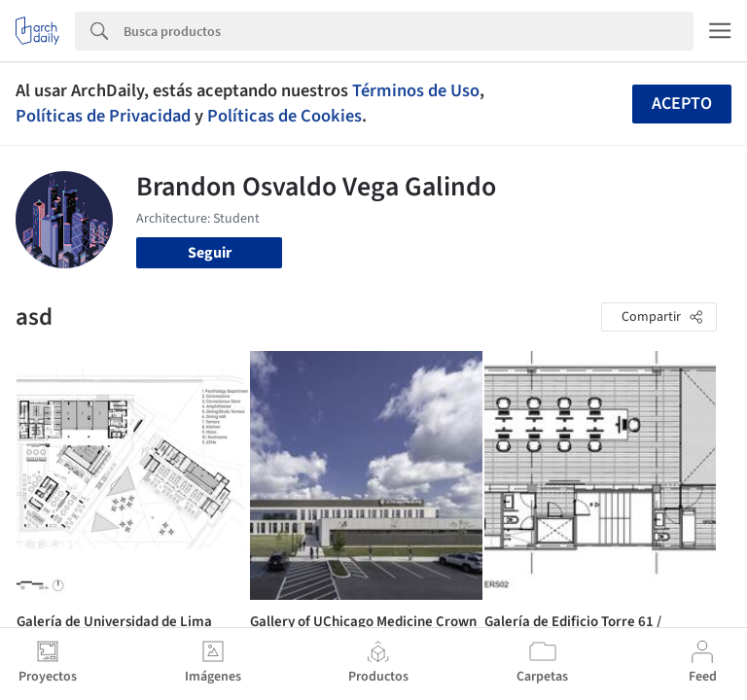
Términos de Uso (416, 90)
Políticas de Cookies (285, 116)
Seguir (210, 253)
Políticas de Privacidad (103, 116)
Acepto (682, 104)
